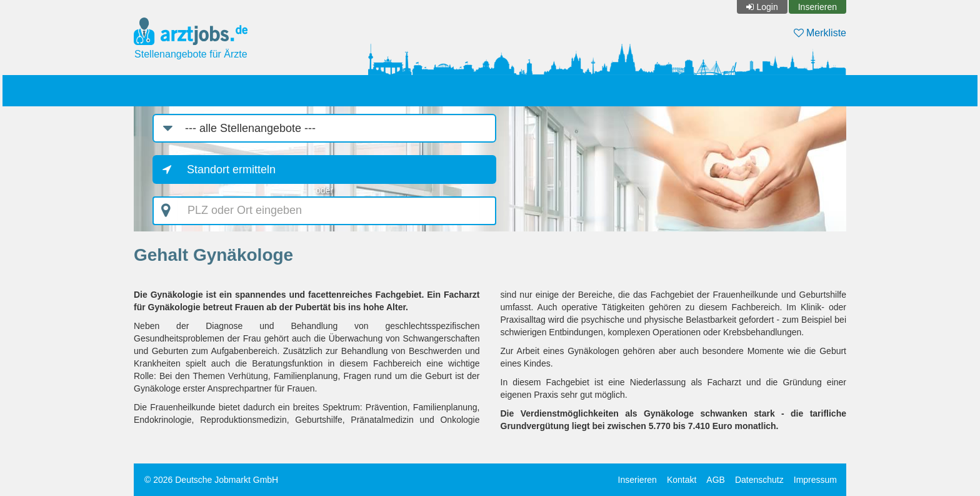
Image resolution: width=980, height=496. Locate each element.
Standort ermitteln (231, 170)
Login (767, 7)
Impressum (815, 480)
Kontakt (682, 480)
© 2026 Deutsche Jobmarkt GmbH (211, 480)
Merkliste (820, 33)
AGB (716, 480)
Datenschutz (759, 480)
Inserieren (817, 7)
